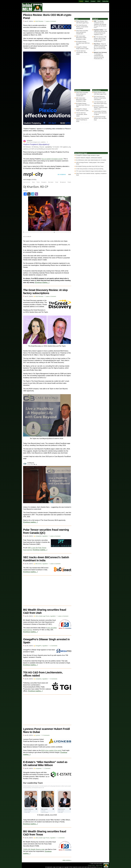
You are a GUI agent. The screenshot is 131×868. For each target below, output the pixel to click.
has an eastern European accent (52, 159)
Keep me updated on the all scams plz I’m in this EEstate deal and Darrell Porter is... (101, 47)
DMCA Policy (99, 865)
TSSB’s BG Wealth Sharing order (34, 849)
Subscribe (105, 1)
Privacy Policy (92, 865)
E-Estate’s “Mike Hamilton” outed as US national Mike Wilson (45, 764)
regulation (45, 536)
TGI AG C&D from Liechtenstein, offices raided (82, 52)
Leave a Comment (51, 21)
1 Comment (47, 768)
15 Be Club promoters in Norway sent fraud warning (90, 169)
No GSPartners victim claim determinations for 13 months (91, 160)
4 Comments (54, 679)
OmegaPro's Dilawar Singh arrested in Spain (88, 155)
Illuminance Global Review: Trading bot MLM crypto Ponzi (101, 107)
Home (81, 1)
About (87, 1)
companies (38, 536)
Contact (93, 1)
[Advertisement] (76, 7)
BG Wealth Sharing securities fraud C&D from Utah (83, 43)
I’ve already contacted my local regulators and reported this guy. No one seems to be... (100, 24)
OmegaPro (38, 646)
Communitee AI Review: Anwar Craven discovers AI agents (100, 113)
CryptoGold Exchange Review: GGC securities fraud (100, 118)
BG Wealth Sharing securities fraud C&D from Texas (90, 166)
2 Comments (54, 646)
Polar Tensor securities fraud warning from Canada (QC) (82, 32)
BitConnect (38, 564)
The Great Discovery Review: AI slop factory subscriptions (45, 292)
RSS (99, 1)
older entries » (67, 860)
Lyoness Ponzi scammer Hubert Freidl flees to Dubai (83, 120)
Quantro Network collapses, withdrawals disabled (89, 158)
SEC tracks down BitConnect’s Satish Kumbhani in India (81, 38)
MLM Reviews (39, 21)
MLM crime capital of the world (51, 750)
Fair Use (100, 867)
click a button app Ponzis (42, 616)
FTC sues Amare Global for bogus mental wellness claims (91, 171)
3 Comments (46, 735)
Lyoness (38, 735)
